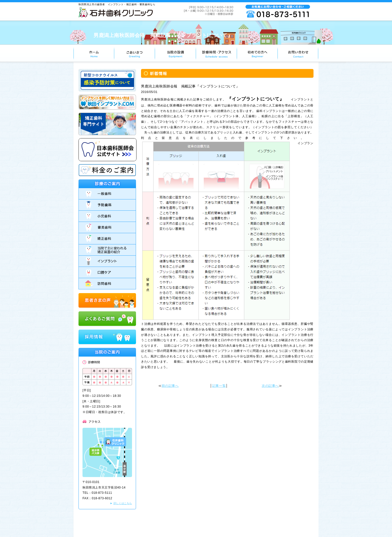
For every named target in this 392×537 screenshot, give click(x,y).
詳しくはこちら (123, 503)
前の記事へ (170, 386)
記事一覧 (219, 386)
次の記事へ (270, 386)
